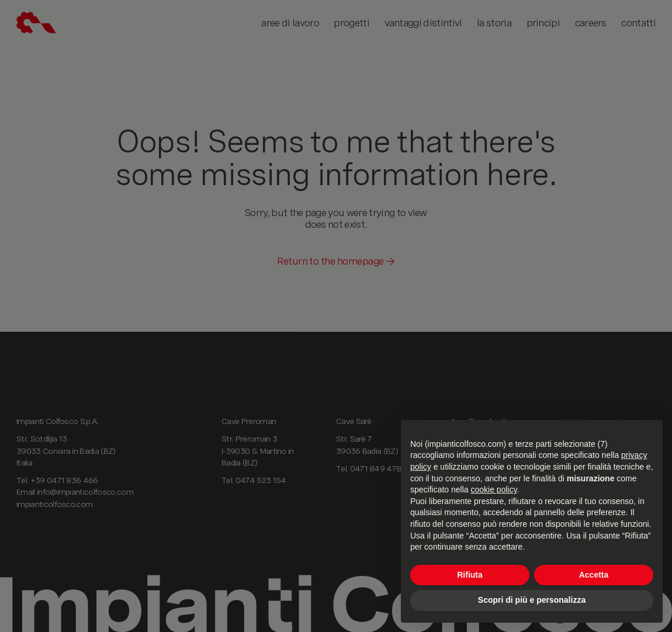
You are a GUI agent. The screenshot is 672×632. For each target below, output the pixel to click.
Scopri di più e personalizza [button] (532, 600)
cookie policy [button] (494, 489)
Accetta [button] (594, 575)
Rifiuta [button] (470, 575)
